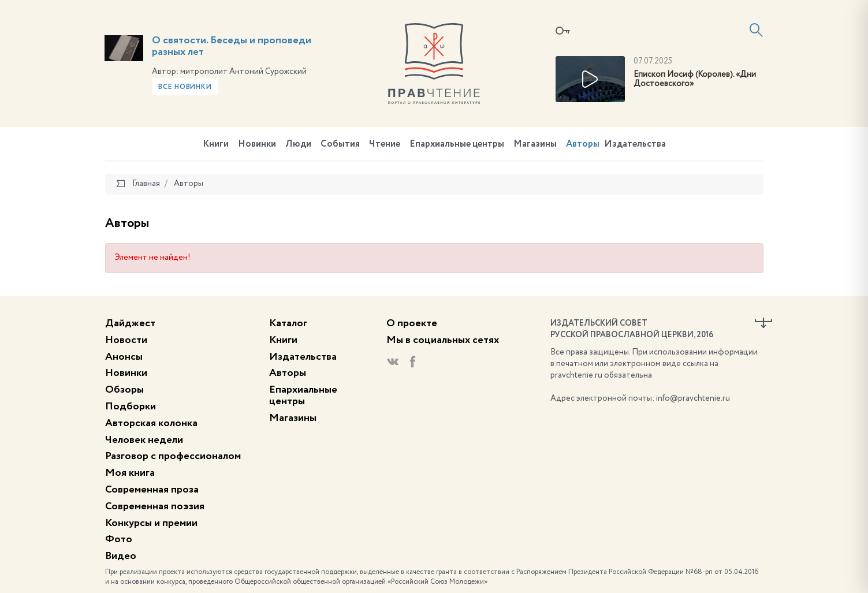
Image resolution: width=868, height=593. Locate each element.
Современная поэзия (155, 506)
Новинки (257, 144)
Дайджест (130, 323)
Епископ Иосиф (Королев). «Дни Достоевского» (695, 79)
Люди (298, 144)
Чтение (385, 144)
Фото (119, 539)
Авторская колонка (151, 423)
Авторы (583, 144)
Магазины (535, 144)
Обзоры (124, 390)
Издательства (635, 144)
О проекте (412, 323)
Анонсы (124, 357)
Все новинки (185, 87)
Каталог (288, 323)
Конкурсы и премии (151, 523)
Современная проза (152, 490)
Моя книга (130, 473)
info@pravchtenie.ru (693, 398)
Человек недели (144, 440)
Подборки (131, 406)
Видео (121, 556)
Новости (126, 340)
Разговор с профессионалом (173, 456)
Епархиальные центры (457, 144)
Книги (216, 144)
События (340, 144)
